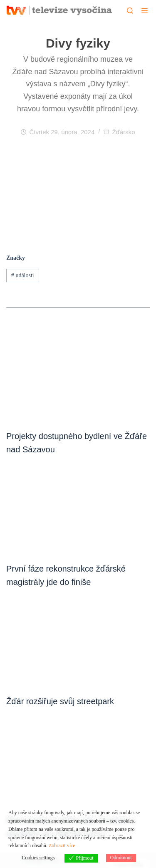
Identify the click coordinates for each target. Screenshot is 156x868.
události (23, 275)
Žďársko (123, 132)
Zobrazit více (62, 845)
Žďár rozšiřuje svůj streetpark (60, 701)
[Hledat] (130, 11)
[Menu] (145, 11)
